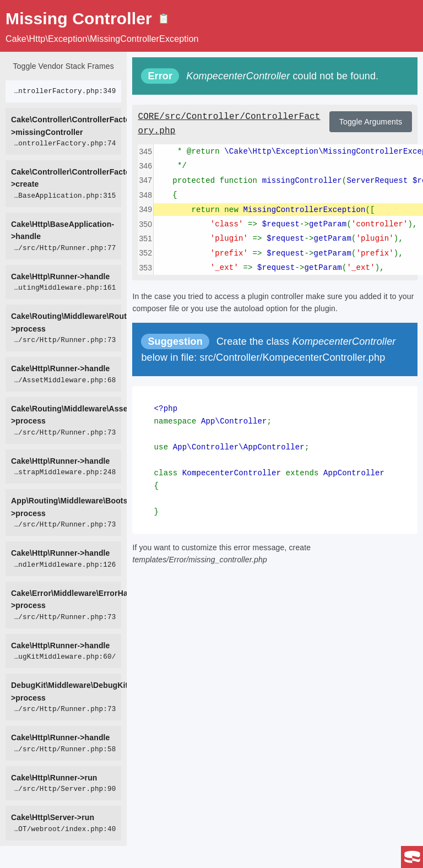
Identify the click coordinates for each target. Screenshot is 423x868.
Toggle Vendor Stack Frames (63, 66)
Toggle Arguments (371, 122)
